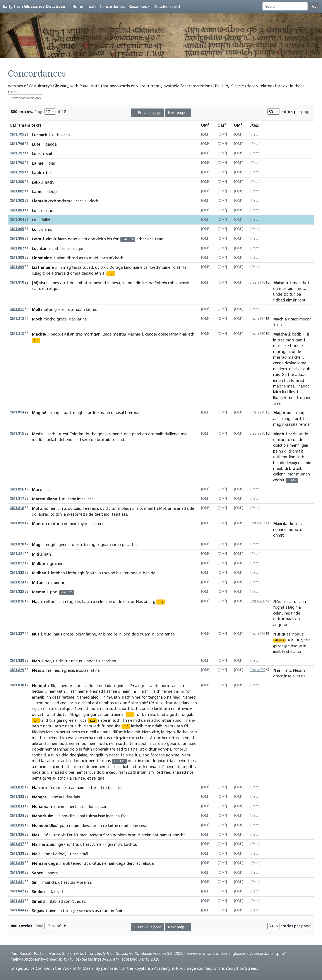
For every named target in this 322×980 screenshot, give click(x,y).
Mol (35, 508)
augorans (282, 625)
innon (278, 380)
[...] (111, 274)
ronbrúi (180, 749)
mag (67, 267)
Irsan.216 (258, 433)
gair (127, 434)
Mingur (76, 714)
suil (49, 153)
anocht (179, 835)
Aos (177, 703)
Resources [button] (138, 6)
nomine (71, 524)
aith (145, 691)
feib (124, 755)
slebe (102, 720)
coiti (56, 248)
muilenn (69, 499)
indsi (110, 816)
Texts (92, 6)
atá (95, 703)
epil (93, 732)
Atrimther (159, 738)
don (92, 239)
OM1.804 (17, 220)
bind (161, 714)
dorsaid (75, 508)
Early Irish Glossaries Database (34, 6)
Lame (37, 191)
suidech (91, 201)
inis (49, 670)
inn (48, 697)
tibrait (88, 911)
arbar (141, 239)
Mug (36, 544)
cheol (86, 703)
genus (64, 544)
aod (63, 743)
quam (145, 634)
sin (64, 738)
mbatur (85, 283)
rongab (187, 714)
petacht (129, 544)
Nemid (160, 685)
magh (78, 413)
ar (170, 508)
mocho (50, 319)
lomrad (298, 380)
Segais (38, 911)
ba (151, 283)
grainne (57, 563)
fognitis (74, 601)
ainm (83, 239)
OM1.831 (17, 787)
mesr (119, 334)
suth (113, 708)
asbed (78, 514)
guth (174, 714)
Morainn (84, 882)
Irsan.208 (258, 601)
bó (93, 708)
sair (103, 806)
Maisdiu (281, 283)
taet (106, 911)
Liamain (39, 201)
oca (150, 239)
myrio (83, 524)
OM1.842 (17, 891)
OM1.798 (17, 163)
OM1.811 (17, 309)
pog (54, 592)
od (47, 703)
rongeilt (97, 755)
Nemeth (82, 708)
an (72, 334)
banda (51, 144)
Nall (36, 854)
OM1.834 (17, 816)
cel (285, 601)
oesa (56, 697)
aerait (65, 732)
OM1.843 (17, 901)
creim (146, 835)
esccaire (75, 738)
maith (37, 738)
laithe (113, 825)
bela (50, 273)
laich (277, 392)
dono (73, 239)
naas (290, 619)
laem (62, 239)
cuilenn (279, 474)
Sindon (38, 892)
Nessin (299, 670)
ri (52, 755)
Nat (36, 835)
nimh (136, 732)
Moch (37, 319)
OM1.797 (17, 153)
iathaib (137, 726)
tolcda (292, 439)
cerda (158, 743)
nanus (76, 661)
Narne (38, 787)
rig (34, 708)
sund (177, 720)
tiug (48, 634)
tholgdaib (99, 434)
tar (146, 267)
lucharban (107, 661)
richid (64, 755)
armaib (38, 697)
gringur (90, 714)
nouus (298, 634)
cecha (88, 738)
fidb (161, 283)
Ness (36, 670)
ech (50, 489)
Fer (70, 835)
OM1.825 (17, 592)
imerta (73, 806)
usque (79, 248)
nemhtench (57, 749)
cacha (134, 738)
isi (307, 334)
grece (59, 309)
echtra (72, 844)
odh (103, 743)
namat (166, 835)
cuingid (38, 273)
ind (107, 514)
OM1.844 (17, 910)
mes (55, 283)
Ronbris (164, 749)
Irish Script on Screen (238, 968)
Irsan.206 (258, 634)
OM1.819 (17, 523)
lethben (58, 573)
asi (67, 334)
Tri (125, 720)
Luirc (37, 153)
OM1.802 (17, 201)
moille (112, 634)
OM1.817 (17, 499)
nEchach (116, 258)
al (54, 778)
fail (124, 816)
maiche (279, 346)
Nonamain (42, 806)
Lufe (36, 144)
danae (187, 703)
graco (293, 319)
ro (86, 258)
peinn (278, 451)
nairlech (280, 369)
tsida (67, 911)
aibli (66, 863)
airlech (189, 334)
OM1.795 (17, 134)
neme (83, 691)
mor (291, 474)
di (300, 439)
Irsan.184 (258, 319)
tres (79, 334)
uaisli (146, 720)
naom (53, 873)
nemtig (41, 778)
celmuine (281, 613)
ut (97, 267)
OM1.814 (17, 412)
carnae (79, 778)
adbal (60, 854)
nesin (58, 670)
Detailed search (167, 6)
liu (284, 392)
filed (95, 697)
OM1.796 (17, 144)
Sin (35, 882)
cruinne (117, 714)
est (66, 434)
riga (169, 732)
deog (52, 191)
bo (48, 172)
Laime (38, 163)
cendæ (151, 334)
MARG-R (279, 640)
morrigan (92, 334)
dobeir (38, 749)
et (44, 288)
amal (107, 732)
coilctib (279, 445)
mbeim (41, 766)
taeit (99, 514)
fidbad (279, 300)
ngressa (145, 685)
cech (52, 201)
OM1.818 (17, 508)
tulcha (92, 816)
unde (130, 283)
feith (87, 749)
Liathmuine (43, 267)
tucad (88, 267)
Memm (39, 592)
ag (93, 544)
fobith (91, 573)
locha (65, 135)
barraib (149, 714)
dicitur (141, 283)
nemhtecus (109, 703)
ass (124, 514)
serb (51, 434)
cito (72, 319)
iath (61, 691)
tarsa (77, 267)
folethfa (179, 267)
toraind (109, 573)
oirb (56, 135)
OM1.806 (17, 239)
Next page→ (178, 113)
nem (53, 691)
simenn (293, 445)
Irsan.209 (258, 670)
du (63, 283)
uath (116, 697)
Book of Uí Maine (78, 968)
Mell (36, 309)
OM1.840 (17, 872)
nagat (304, 386)
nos (190, 772)
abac (91, 661)
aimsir (51, 239)
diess (86, 825)
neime (167, 691)
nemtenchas (110, 766)
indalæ (136, 573)
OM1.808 (17, 257)
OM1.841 (17, 882)
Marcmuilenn (45, 499)
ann (63, 601)
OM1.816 (17, 489)
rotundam (76, 309)
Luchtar (39, 248)
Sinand (38, 901)
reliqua (53, 288)
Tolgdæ (76, 434)
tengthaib (157, 697)
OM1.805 (17, 229)
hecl (38, 691)
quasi (286, 634)
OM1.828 (17, 661)
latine (91, 309)
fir (307, 380)
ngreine (70, 720)
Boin (119, 911)
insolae (82, 670)
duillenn (280, 457)
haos (36, 772)
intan (172, 685)
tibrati (72, 258)
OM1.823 (17, 573)
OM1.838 (17, 853)
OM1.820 (17, 544)
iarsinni (52, 732)
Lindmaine (133, 267)
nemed (188, 738)
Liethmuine (160, 267)
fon (116, 239)
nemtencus (86, 772)
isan (102, 816)
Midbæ (38, 563)
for (69, 248)
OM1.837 (17, 844)
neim (126, 691)
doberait (101, 749)
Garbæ (288, 374)
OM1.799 (17, 172)
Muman (81, 835)
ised (81, 766)
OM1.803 (17, 210)
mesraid (286, 288)
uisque (47, 210)
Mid (35, 554)
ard (298, 419)
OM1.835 (17, 825)
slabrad (56, 892)
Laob (37, 172)
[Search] (285, 6)
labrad (44, 514)
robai (173, 283)
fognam (104, 544)
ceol (64, 703)
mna (292, 398)
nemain (109, 863)
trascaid (62, 273)
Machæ (39, 334)
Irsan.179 (258, 282)
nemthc (182, 708)
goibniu (174, 743)
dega (121, 863)
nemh (94, 743)
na (169, 697)
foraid (96, 787)
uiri (60, 508)
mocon (305, 319)
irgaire (122, 738)
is (137, 508)
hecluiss (114, 726)
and (42, 743)
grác (132, 835)
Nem (88, 726)
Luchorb (40, 135)
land (44, 720)
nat (156, 835)
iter (126, 573)
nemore (68, 685)
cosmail (146, 508)
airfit (148, 703)
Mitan (38, 582)
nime (180, 692)
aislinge (57, 844)
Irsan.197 (258, 523)
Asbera (96, 835)
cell (47, 601)
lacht (136, 708)
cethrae (163, 772)
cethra (44, 714)
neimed (54, 738)
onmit (278, 535)
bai (111, 787)
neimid (134, 720)
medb (37, 439)
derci (131, 863)
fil (286, 380)
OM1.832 (17, 797)
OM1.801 (17, 191)
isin (135, 825)
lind (78, 439)
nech (76, 732)
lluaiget (280, 398)
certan (104, 714)
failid (46, 220)
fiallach (134, 703)
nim (137, 692)
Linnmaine (42, 258)
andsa (57, 797)
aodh (143, 743)
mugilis (51, 544)
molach (124, 508)
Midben (39, 573)
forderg (158, 755)
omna (75, 273)
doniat (152, 766)
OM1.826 (17, 601)
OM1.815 (17, 433)
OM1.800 (17, 182)
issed (192, 743)
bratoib (104, 439)
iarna (174, 334)
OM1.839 (17, 863)
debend (66, 439)
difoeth (119, 732)
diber (70, 772)
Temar (55, 787)
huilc (144, 738)
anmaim (78, 787)
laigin (293, 607)
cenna (278, 363)
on (297, 619)
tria (52, 720)
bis (109, 239)
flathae (110, 691)
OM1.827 (17, 634)
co (40, 708)
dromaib (156, 434)
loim (126, 634)
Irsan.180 (258, 334)
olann (46, 229)
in (60, 267)
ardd (92, 413)
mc (118, 844)
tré (162, 766)
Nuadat (78, 901)
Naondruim (43, 816)
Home (78, 6)
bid (87, 544)
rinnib (48, 708)
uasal (119, 413)
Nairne (39, 844)
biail (52, 163)
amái (84, 854)
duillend (172, 434)
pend (137, 434)
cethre (175, 738)
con (67, 901)
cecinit (279, 480)
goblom (120, 835)
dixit (104, 267)
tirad (159, 239)
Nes (277, 670)
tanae (170, 634)
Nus (36, 634)
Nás (277, 601)
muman (303, 474)
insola (289, 676)
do (87, 434)
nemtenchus (100, 761)
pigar (80, 634)
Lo (34, 210)
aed (120, 749)
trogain (303, 398)
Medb (37, 434)
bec (48, 661)
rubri (75, 544)
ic (139, 835)
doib (74, 749)
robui (303, 300)
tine (134, 749)
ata (167, 708)
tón (47, 835)
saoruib (52, 761)
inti (117, 787)
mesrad (99, 283)
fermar (133, 413)
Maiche (280, 334)
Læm (37, 239)
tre (112, 749)
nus (291, 640)
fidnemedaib (100, 685)
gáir (305, 445)
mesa (115, 283)
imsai (82, 499)
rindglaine (78, 755)
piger (285, 646)
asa (98, 911)
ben (146, 573)
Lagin (87, 601)
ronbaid (39, 755)
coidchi (57, 514)
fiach (49, 182)
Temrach (90, 508)
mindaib (155, 726)
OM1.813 (17, 334)
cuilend (118, 439)
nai (82, 816)
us (296, 601)
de (153, 573)
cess (143, 825)
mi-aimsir (56, 582)
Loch (104, 258)
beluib (279, 463)
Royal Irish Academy (152, 968)
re (105, 825)
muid (94, 258)
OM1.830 (17, 685)
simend (115, 434)
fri (156, 508)
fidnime (173, 755)
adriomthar (161, 720)
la (129, 732)
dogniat (159, 761)
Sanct (37, 873)
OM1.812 (17, 319)
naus (58, 634)
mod (82, 743)
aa (66, 413)
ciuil (45, 772)
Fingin (108, 844)
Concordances (112, 6)
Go (314, 6)
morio (293, 529)
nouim (75, 825)
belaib (52, 439)
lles (292, 392)
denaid (87, 273)
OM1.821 (17, 554)
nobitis (125, 825)
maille (277, 652)
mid (184, 434)
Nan (36, 661)
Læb (36, 182)
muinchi (49, 882)
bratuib (296, 468)
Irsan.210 (258, 412)
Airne (97, 844)
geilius (135, 755)
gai (59, 720)
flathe (182, 732)
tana (296, 652)
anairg (150, 601)
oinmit (99, 524)
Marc (37, 489)
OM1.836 (17, 834)
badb (55, 334)
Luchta (130, 844)
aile (35, 743)
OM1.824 (17, 582)
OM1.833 (17, 806)
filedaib (39, 732)
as (81, 258)
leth (47, 554)
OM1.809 (17, 267)
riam (36, 288)
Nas (36, 601)
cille (72, 816)
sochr (65, 201)
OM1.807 (17, 248)
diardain (73, 797)
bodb (297, 334)
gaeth (114, 755)
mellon (47, 309)
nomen (50, 508)
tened (76, 863)
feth (141, 766)
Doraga (116, 267)
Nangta (39, 797)
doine (163, 334)
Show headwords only (25, 98)
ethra (100, 273)
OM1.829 (17, 670)
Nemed (39, 685)
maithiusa (103, 738)
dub (307, 369)
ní (174, 508)
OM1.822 (17, 563)
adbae (301, 374)
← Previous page (147, 113)
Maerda (39, 524)
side (191, 508)
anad (181, 508)
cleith (101, 239)
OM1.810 (17, 282)
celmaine (104, 601)
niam (56, 766)
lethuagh (76, 573)
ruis (276, 374)
